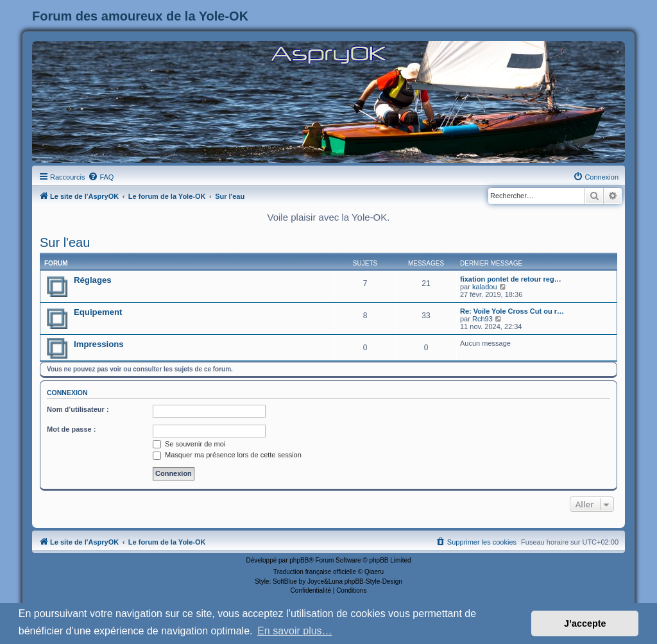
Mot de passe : (71, 429)
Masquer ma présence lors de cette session (227, 455)
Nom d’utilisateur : (78, 409)
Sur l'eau (65, 242)
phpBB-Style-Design (373, 581)
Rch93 (482, 319)
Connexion (67, 393)
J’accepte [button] (585, 623)
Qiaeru (374, 572)
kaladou (485, 287)
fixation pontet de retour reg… (511, 279)
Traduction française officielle (315, 572)
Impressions (99, 344)
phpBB (299, 560)
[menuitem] (101, 177)
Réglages (93, 280)
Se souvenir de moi (189, 444)
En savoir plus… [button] (295, 631)
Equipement (98, 312)
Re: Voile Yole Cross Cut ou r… (512, 311)
